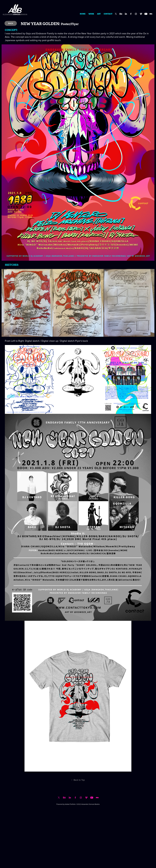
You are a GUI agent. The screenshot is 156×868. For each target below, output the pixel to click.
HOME (83, 14)
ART (99, 14)
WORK (91, 14)
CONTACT (108, 14)
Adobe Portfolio (70, 804)
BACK (11, 23)
